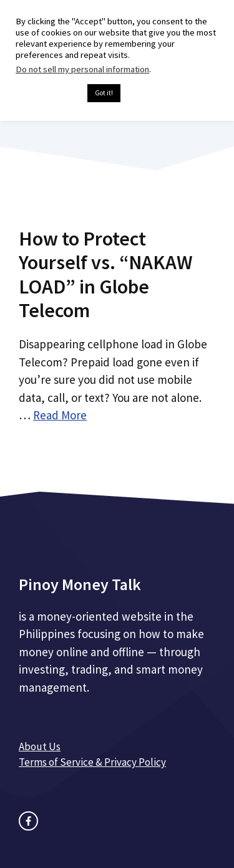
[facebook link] (28, 821)
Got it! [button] (104, 93)
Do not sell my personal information (82, 69)
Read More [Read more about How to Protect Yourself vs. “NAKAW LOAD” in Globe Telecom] (60, 415)
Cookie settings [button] (48, 93)
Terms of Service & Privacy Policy (92, 762)
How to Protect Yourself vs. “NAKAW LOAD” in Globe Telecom (106, 274)
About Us (40, 746)
